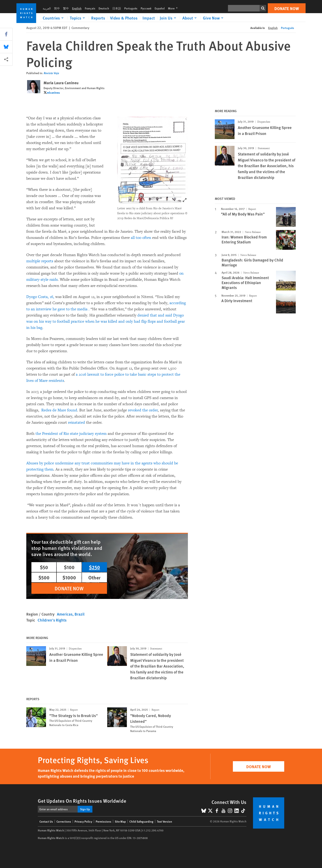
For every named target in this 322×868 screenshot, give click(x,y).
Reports (98, 18)
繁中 (66, 8)
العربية (47, 8)
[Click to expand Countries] (54, 18)
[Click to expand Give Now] (214, 18)
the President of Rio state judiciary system (72, 434)
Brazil (79, 614)
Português (131, 8)
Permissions (103, 821)
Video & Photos (124, 18)
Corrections (64, 821)
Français (90, 8)
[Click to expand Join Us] (169, 18)
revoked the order (143, 410)
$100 (69, 567)
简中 (57, 8)
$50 (44, 567)
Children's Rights (52, 620)
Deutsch (104, 8)
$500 (44, 577)
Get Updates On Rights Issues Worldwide (82, 801)
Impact (149, 18)
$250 (94, 567)
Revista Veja (51, 73)
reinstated (76, 422)
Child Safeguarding (141, 821)
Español (160, 8)
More (174, 8)
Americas (65, 614)
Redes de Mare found (59, 410)
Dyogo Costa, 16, (40, 297)
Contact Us (46, 821)
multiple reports (40, 261)
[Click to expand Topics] (78, 18)
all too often (141, 238)
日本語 (117, 8)
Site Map (120, 821)
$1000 (69, 577)
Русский (146, 8)
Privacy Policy (83, 821)
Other (94, 577)
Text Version (164, 821)
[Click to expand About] (190, 18)
